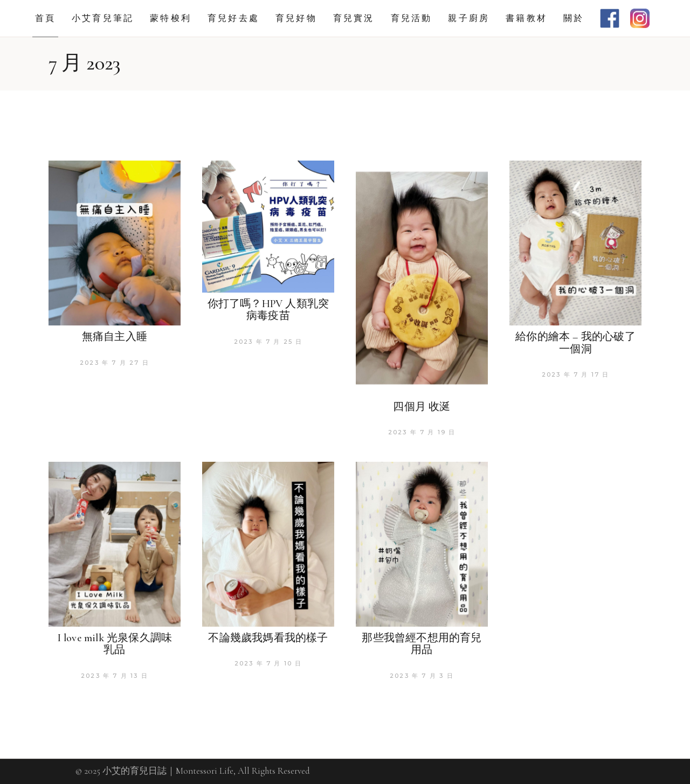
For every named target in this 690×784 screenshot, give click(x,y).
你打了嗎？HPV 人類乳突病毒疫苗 (268, 310)
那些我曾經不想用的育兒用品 (422, 644)
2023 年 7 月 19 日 (422, 432)
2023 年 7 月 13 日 (115, 676)
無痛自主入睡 (115, 337)
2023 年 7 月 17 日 (576, 374)
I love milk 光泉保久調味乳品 (115, 644)
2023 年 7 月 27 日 (115, 363)
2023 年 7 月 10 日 (268, 663)
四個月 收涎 (422, 407)
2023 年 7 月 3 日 (422, 676)
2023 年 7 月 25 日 (268, 342)
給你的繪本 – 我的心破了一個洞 (575, 343)
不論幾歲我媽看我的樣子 (268, 638)
